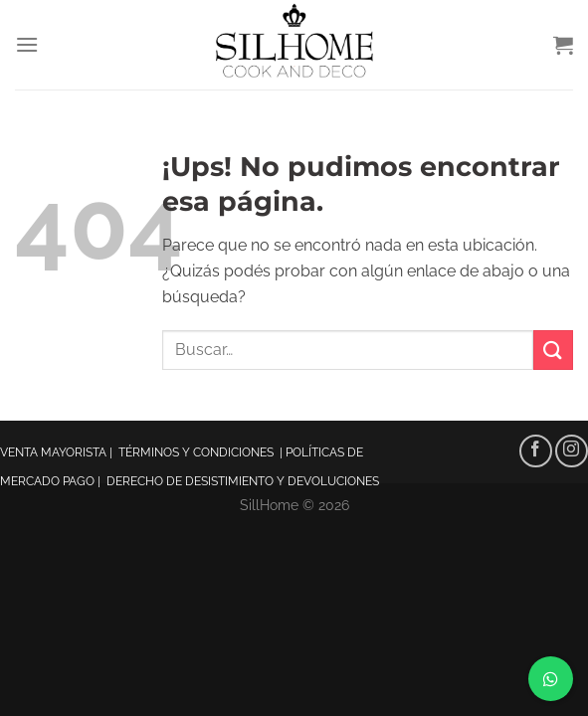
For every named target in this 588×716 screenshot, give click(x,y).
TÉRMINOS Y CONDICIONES (197, 452)
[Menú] (27, 44)
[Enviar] (553, 350)
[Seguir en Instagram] (572, 451)
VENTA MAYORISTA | (59, 452)
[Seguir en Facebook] (536, 451)
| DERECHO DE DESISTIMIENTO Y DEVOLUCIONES (238, 481)
